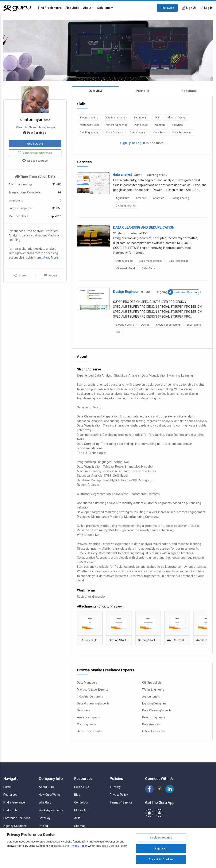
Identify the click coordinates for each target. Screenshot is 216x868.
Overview (95, 91)
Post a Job (167, 8)
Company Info (51, 779)
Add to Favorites (35, 161)
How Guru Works (50, 795)
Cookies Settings (161, 838)
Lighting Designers (154, 703)
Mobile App (82, 810)
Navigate (11, 779)
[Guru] (17, 8)
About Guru (46, 787)
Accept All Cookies (161, 859)
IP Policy (115, 787)
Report (50, 275)
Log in (140, 143)
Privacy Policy (119, 795)
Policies (116, 779)
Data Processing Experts (93, 703)
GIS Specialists (152, 683)
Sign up (126, 143)
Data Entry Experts (89, 731)
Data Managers (87, 683)
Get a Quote (35, 144)
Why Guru (45, 802)
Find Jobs (72, 8)
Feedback (189, 91)
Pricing (43, 826)
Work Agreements (51, 810)
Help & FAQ (82, 787)
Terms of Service (121, 802)
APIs (77, 818)
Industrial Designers (90, 696)
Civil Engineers (87, 724)
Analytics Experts (88, 717)
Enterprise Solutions (17, 818)
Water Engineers (153, 690)
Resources (83, 779)
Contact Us (82, 802)
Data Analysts (151, 724)
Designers (84, 710)
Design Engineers (154, 717)
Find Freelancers (50, 8)
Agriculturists (151, 696)
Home (7, 787)
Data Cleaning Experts (157, 710)
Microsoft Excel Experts (93, 690)
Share (20, 276)
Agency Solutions (15, 826)
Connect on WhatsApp (35, 153)
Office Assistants (153, 731)
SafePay (45, 818)
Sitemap (80, 826)
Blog (77, 795)
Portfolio (142, 91)
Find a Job (10, 810)
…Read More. (50, 258)
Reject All (161, 849)
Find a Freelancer (15, 802)
